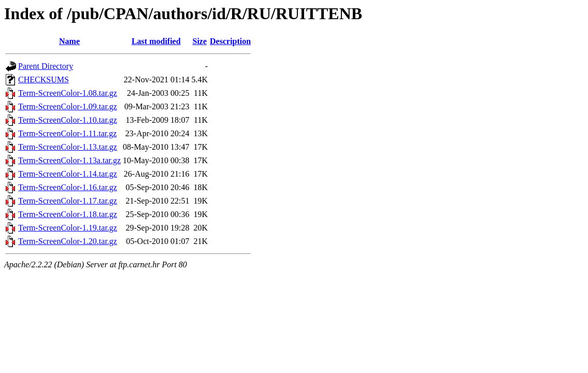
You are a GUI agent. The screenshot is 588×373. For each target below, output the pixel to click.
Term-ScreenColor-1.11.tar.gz (67, 133)
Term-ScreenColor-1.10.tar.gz (68, 120)
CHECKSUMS (44, 80)
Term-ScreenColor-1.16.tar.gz (68, 187)
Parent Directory (46, 66)
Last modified (156, 41)
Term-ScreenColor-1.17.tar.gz (68, 201)
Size (199, 41)
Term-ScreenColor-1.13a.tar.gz (69, 160)
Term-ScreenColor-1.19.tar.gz (68, 228)
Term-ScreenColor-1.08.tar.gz (68, 93)
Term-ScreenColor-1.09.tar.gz (68, 106)
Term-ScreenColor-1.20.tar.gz (68, 241)
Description (230, 41)
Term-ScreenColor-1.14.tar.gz (68, 174)
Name (69, 41)
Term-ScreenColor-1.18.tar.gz (68, 214)
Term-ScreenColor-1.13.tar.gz (68, 147)
